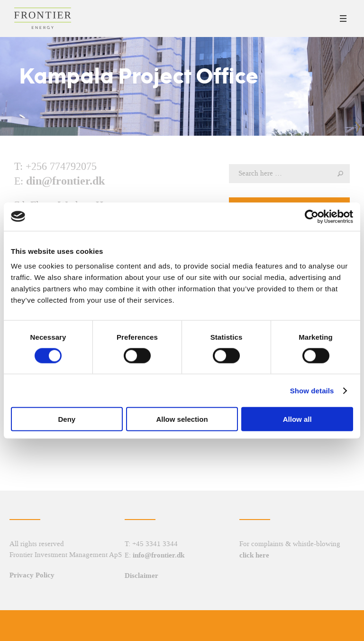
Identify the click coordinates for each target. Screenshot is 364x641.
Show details (312, 390)
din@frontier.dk (65, 181)
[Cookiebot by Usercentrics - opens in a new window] (312, 216)
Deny (67, 419)
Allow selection (182, 419)
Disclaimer (141, 576)
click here (254, 555)
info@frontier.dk (159, 555)
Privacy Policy (32, 575)
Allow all (297, 419)
